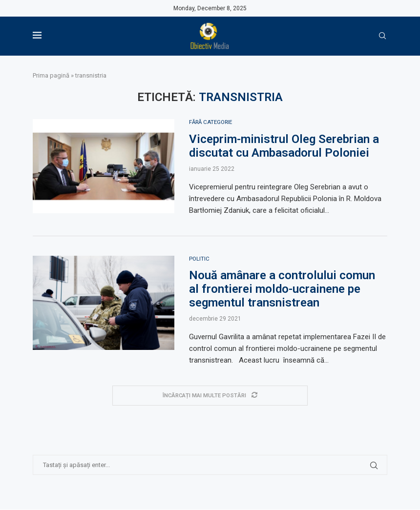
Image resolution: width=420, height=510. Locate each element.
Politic (199, 259)
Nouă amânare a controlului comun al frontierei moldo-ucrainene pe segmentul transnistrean (282, 290)
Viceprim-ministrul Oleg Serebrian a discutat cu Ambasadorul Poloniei (284, 146)
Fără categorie (213, 122)
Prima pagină (51, 75)
